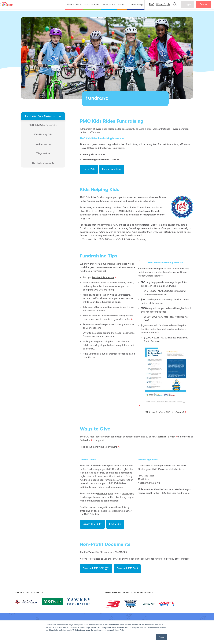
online (127, 319)
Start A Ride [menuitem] (89, 6)
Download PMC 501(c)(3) (96, 569)
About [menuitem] (119, 6)
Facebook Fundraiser (103, 278)
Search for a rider (166, 437)
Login (185, 6)
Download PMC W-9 (127, 569)
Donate (200, 6)
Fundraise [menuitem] (106, 6)
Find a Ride (89, 169)
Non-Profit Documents (105, 544)
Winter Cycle (160, 6)
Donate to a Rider (112, 169)
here (115, 447)
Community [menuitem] (133, 6)
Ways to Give (95, 429)
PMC (149, 6)
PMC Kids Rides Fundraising (112, 121)
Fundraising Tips (99, 256)
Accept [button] (161, 637)
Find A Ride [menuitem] (71, 6)
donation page (105, 494)
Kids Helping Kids (99, 189)
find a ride (85, 440)
